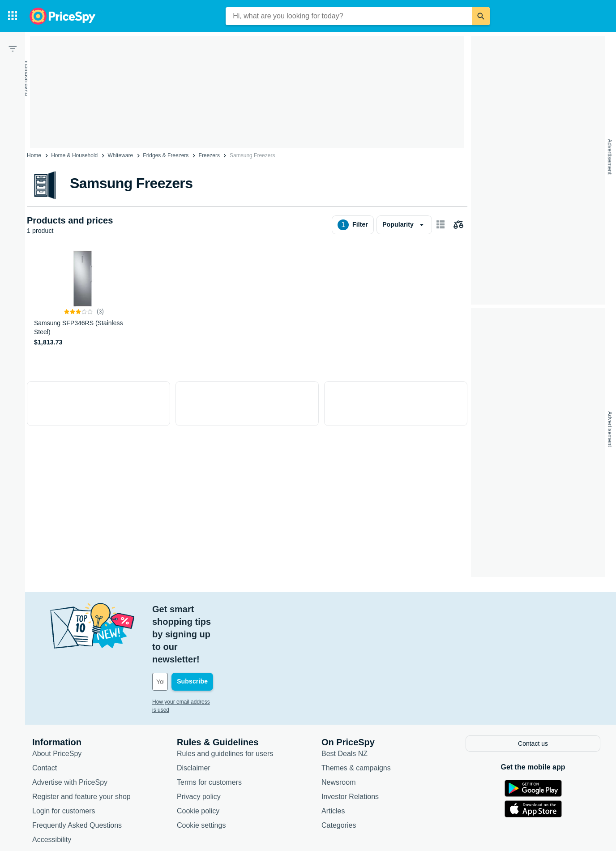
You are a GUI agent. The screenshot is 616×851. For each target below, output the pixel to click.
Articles (333, 759)
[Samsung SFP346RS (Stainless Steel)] (84, 299)
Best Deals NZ (344, 702)
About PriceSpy (57, 702)
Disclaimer (194, 716)
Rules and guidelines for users (225, 702)
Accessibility (52, 788)
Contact (45, 716)
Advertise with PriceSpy (70, 731)
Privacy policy (199, 745)
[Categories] (13, 16)
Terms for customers (209, 731)
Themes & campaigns (356, 716)
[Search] (481, 16)
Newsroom (338, 731)
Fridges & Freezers (166, 155)
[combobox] (349, 16)
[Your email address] (213, 632)
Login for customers (64, 759)
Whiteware (120, 155)
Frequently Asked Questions (77, 774)
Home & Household (74, 155)
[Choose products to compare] (458, 225)
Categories (339, 774)
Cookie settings (201, 774)
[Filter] (13, 48)
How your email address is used (190, 652)
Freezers (209, 155)
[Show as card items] (441, 225)
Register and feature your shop (81, 745)
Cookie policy (198, 759)
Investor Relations (350, 745)
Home (34, 155)
